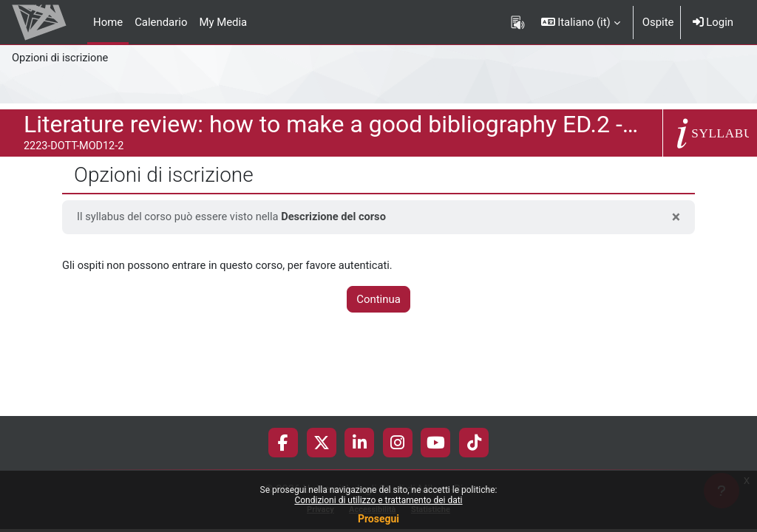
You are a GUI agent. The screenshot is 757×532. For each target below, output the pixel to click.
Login (713, 22)
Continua (378, 300)
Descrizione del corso (339, 217)
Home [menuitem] (108, 22)
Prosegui (378, 519)
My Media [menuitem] (223, 22)
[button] (581, 22)
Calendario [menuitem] (161, 22)
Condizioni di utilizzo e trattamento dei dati (378, 500)
